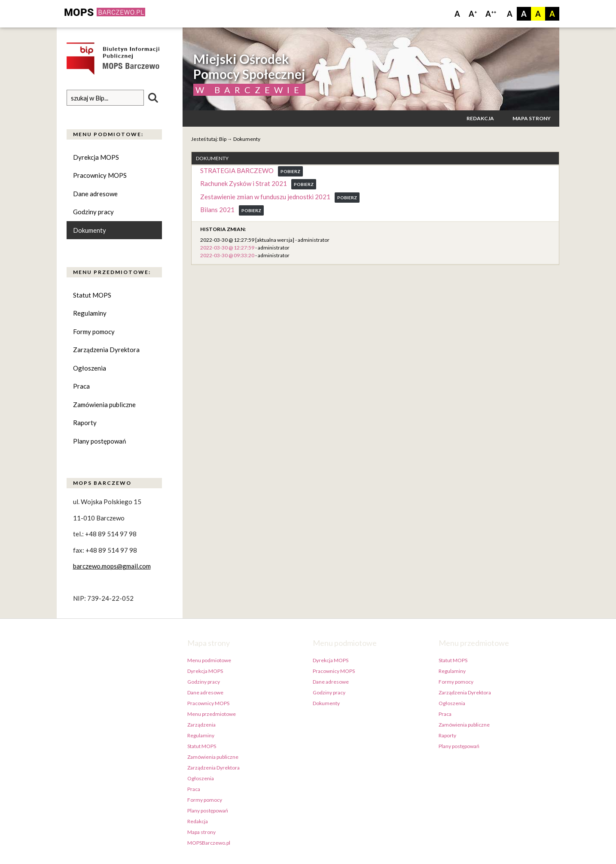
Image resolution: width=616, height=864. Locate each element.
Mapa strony (532, 118)
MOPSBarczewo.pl (209, 843)
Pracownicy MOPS (100, 175)
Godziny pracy (93, 212)
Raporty (85, 423)
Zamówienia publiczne (104, 405)
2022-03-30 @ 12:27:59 (227, 248)
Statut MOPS (92, 295)
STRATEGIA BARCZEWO (237, 170)
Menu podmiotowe (209, 660)
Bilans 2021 (217, 210)
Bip (223, 139)
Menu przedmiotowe (212, 714)
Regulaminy (90, 313)
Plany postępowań (99, 441)
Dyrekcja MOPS (96, 157)
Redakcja (480, 118)
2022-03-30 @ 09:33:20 (227, 255)
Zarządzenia (201, 725)
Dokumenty (90, 230)
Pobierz (290, 171)
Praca (81, 386)
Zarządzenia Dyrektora (106, 350)
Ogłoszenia (90, 368)
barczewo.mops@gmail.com (112, 566)
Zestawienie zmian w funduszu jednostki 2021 (265, 197)
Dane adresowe (95, 194)
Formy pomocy (94, 332)
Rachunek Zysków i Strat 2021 (244, 183)
